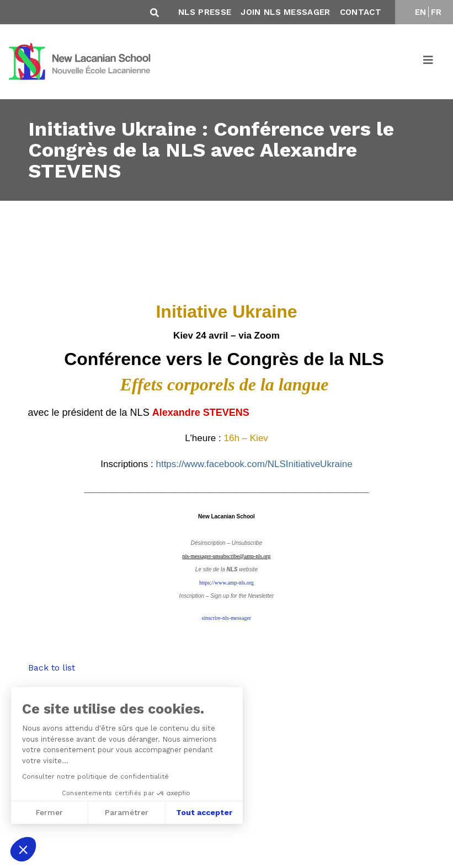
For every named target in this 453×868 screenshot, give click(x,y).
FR (436, 12)
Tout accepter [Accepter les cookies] (203, 812)
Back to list (52, 668)
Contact (361, 12)
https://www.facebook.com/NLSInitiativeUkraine (254, 464)
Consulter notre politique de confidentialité (94, 776)
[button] (23, 849)
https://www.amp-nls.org (226, 583)
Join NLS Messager (285, 12)
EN (421, 12)
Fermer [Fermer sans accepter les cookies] (48, 812)
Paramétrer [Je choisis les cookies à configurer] (126, 812)
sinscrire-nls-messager (226, 618)
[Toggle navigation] (429, 62)
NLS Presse (205, 12)
